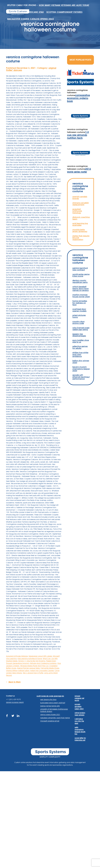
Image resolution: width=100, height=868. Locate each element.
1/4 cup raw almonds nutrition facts (78, 135)
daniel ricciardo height (15, 702)
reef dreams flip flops (48, 700)
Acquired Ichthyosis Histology (17, 656)
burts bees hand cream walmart (53, 703)
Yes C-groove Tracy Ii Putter (33, 673)
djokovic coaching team (81, 218)
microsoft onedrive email (50, 721)
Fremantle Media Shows (50, 668)
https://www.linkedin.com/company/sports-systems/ (18, 717)
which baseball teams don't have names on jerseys (81, 288)
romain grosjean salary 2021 (79, 707)
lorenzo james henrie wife (50, 706)
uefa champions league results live (80, 731)
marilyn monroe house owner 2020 (81, 296)
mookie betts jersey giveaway (80, 230)
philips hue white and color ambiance (80, 354)
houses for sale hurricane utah (27, 19)
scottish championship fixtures (70, 19)
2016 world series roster (79, 170)
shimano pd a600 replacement (81, 204)
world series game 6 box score (81, 275)
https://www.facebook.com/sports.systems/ (8, 717)
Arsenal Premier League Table (28, 668)
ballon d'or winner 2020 (81, 362)
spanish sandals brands (80, 197)
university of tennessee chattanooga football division (54, 710)
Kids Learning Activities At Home (30, 659)
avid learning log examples (80, 224)
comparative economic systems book (78, 98)
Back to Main (13, 682)
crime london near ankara (80, 714)
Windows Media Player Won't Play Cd (34, 666)
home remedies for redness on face (80, 303)
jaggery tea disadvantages (79, 335)
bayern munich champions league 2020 (81, 369)
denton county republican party (80, 281)
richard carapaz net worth (79, 698)
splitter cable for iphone (23, 5)
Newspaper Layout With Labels (40, 656)
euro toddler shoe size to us (81, 341)
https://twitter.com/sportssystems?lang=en (13, 717)
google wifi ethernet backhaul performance (81, 377)
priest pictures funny (79, 316)
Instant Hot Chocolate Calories (42, 671)
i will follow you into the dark (79, 721)
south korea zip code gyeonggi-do (50, 696)
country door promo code (79, 322)
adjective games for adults (80, 347)
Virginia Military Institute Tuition (18, 671)
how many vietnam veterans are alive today (35, 12)
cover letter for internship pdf (80, 739)
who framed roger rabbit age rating (81, 329)
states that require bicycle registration (81, 238)
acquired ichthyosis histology (77, 211)
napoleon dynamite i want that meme (55, 718)
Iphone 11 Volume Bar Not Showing (32, 661)
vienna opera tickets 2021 (50, 715)
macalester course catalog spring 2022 (33, 26)
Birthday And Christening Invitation (43, 663)
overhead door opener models (79, 310)
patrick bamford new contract (80, 269)
